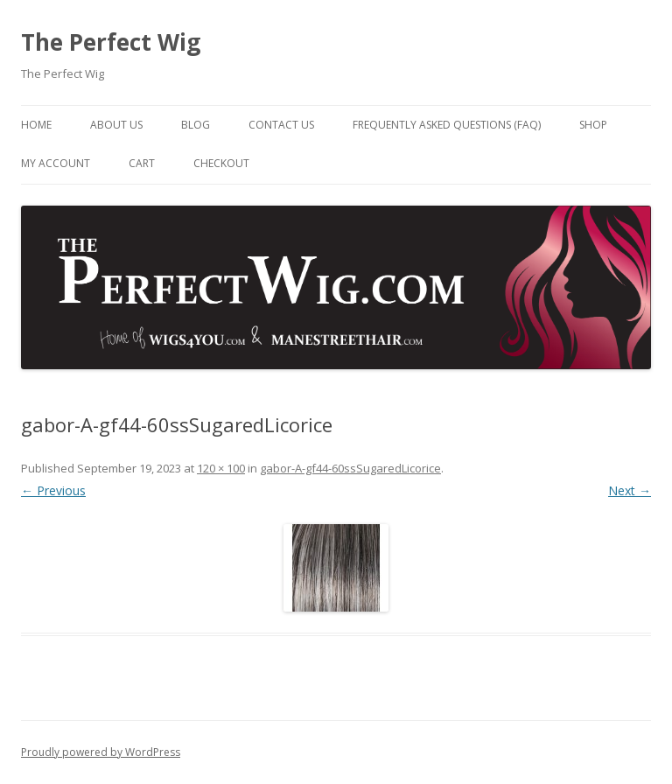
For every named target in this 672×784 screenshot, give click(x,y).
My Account (56, 163)
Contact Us (281, 125)
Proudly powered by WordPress (101, 752)
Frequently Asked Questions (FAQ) (447, 125)
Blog (196, 125)
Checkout (221, 163)
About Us (116, 125)
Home (36, 125)
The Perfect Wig (111, 42)
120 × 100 (221, 468)
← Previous (53, 490)
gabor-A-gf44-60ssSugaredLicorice (350, 468)
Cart (142, 163)
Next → (630, 490)
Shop (593, 125)
